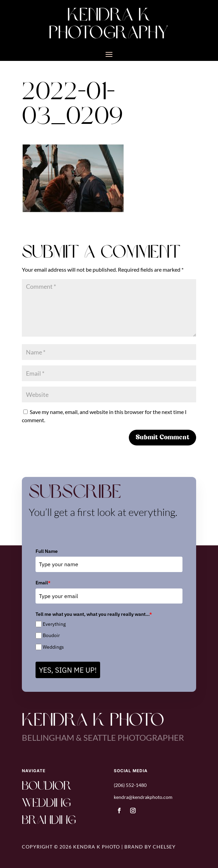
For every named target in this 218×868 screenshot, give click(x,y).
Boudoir (51, 635)
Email (43, 583)
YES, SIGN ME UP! (68, 670)
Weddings (53, 647)
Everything (54, 624)
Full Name (47, 551)
